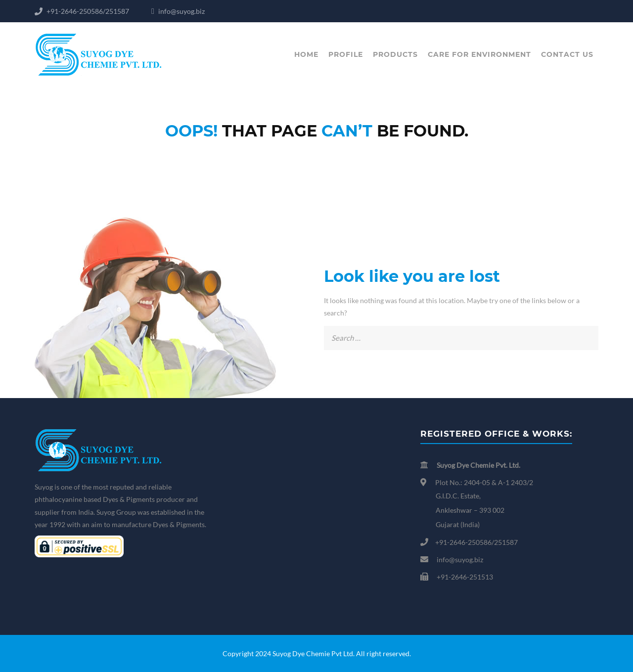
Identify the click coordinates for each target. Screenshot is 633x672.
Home (306, 54)
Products (395, 54)
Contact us (567, 54)
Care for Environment (479, 54)
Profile (346, 54)
